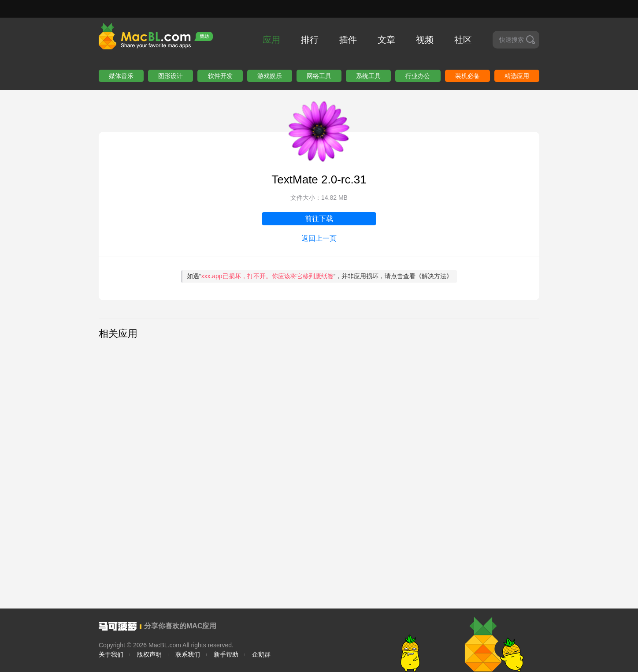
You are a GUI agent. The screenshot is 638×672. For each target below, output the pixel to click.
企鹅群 (261, 654)
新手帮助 (226, 654)
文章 (386, 40)
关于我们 (111, 654)
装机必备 (467, 76)
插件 (348, 40)
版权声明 (149, 654)
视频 (425, 40)
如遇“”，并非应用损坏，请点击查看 (320, 276)
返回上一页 (319, 238)
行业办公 (418, 76)
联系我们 (188, 654)
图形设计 (171, 76)
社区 (463, 40)
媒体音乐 (121, 76)
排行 (310, 40)
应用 (271, 40)
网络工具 (319, 76)
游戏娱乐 (270, 76)
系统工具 (368, 76)
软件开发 (220, 76)
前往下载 (319, 218)
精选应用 (517, 76)
